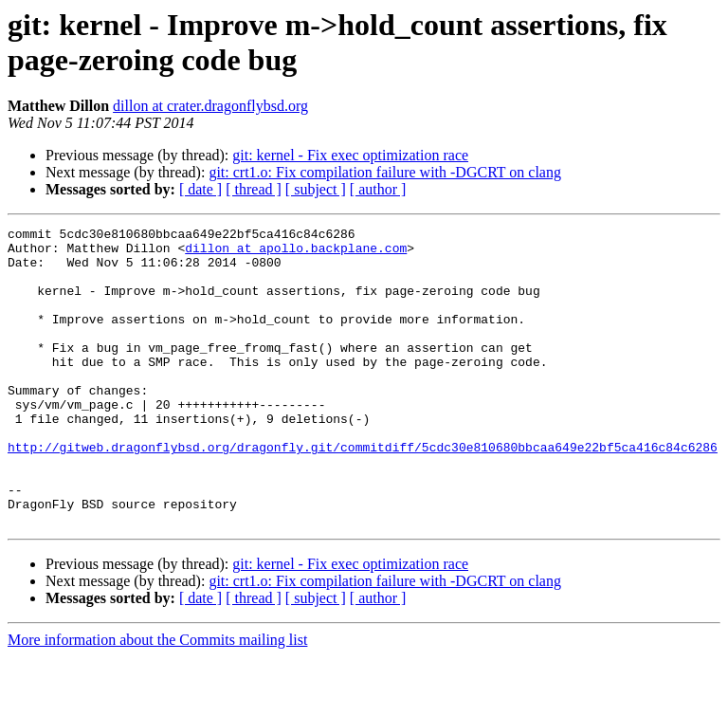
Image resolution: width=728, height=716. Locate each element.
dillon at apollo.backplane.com (296, 253)
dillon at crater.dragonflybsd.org (210, 106)
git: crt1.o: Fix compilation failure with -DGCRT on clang (385, 172)
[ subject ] (316, 189)
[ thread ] (254, 189)
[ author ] (378, 189)
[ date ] (200, 189)
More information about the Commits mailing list (157, 699)
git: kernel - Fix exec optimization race (350, 155)
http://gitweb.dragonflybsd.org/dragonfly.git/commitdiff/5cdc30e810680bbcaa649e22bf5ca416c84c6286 (363, 492)
